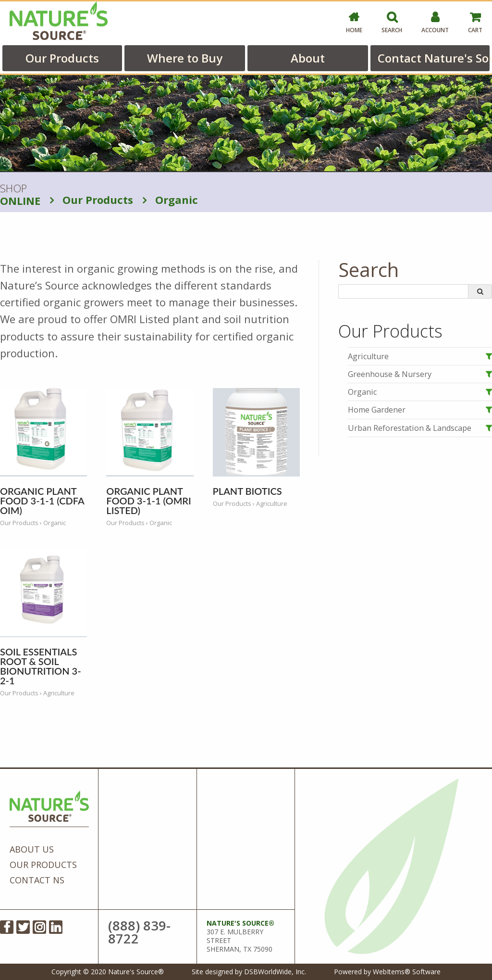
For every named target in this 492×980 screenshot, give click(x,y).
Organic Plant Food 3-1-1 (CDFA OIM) (42, 501)
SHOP (20, 195)
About (308, 58)
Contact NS (37, 880)
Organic (170, 200)
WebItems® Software (407, 972)
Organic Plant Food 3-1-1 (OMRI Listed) (149, 501)
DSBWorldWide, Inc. (275, 972)
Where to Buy (185, 58)
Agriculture (368, 356)
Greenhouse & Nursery (390, 374)
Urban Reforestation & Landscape (410, 428)
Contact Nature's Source (434, 58)
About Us (32, 849)
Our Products (62, 58)
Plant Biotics (247, 491)
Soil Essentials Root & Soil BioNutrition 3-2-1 (41, 666)
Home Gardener (377, 410)
